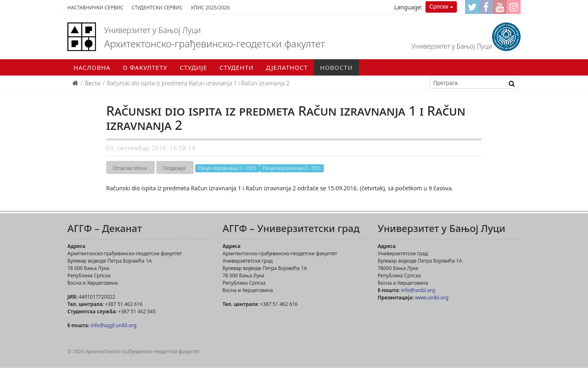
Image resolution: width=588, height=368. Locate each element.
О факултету (145, 67)
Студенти (236, 67)
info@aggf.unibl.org (114, 325)
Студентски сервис (157, 8)
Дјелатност (287, 67)
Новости (336, 67)
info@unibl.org (418, 290)
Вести (93, 83)
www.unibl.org (432, 298)
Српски (439, 7)
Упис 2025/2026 (210, 8)
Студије (193, 67)
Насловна (92, 67)
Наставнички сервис (95, 8)
